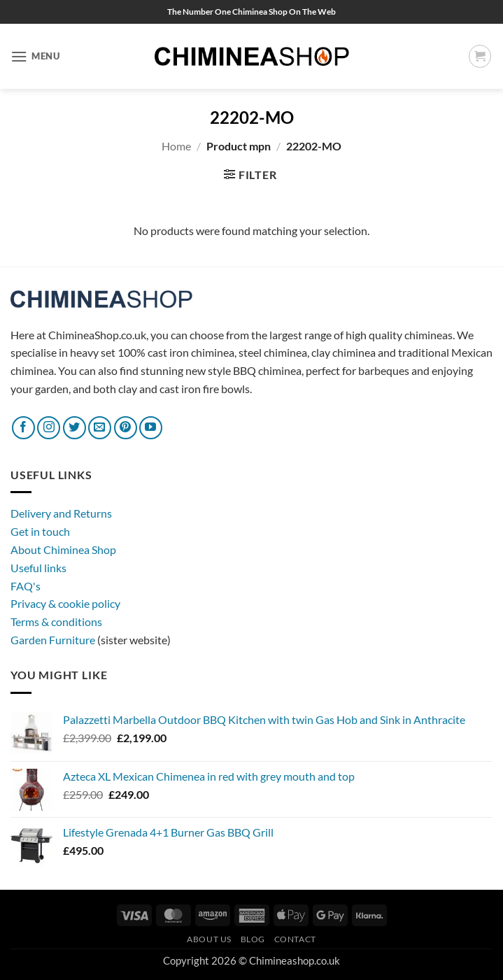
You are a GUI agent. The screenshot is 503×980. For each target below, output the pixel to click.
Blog (253, 939)
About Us (209, 939)
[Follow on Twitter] (75, 428)
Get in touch (40, 531)
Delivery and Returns (61, 513)
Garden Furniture (54, 640)
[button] (35, 56)
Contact (295, 939)
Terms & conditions (56, 622)
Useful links (38, 568)
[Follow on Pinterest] (126, 428)
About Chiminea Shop (63, 549)
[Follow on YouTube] (151, 428)
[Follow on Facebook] (23, 428)
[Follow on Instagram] (49, 428)
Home (176, 146)
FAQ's (26, 586)
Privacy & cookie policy (65, 603)
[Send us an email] (100, 428)
